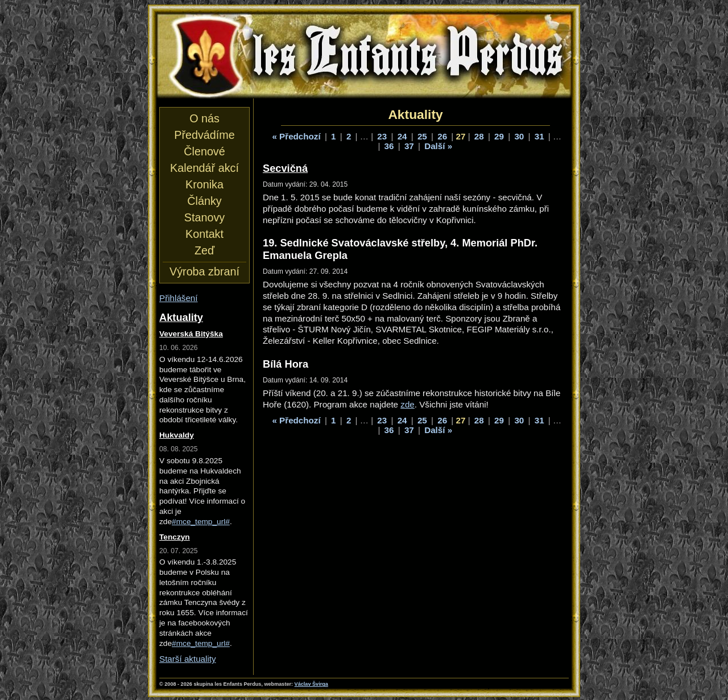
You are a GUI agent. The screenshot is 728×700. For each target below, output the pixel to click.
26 (442, 136)
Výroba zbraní (204, 271)
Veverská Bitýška (191, 334)
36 (389, 146)
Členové (204, 151)
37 (409, 146)
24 (402, 136)
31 (539, 136)
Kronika (204, 184)
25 (422, 136)
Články (204, 201)
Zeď (204, 250)
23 (382, 136)
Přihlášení (179, 298)
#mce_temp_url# (201, 522)
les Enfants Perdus (364, 56)
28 (479, 136)
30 (519, 136)
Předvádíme (204, 135)
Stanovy (204, 217)
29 (499, 136)
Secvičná (285, 168)
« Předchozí (296, 136)
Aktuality (181, 317)
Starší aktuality (188, 659)
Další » (438, 146)
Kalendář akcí (204, 168)
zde (408, 404)
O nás (204, 118)
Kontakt (204, 234)
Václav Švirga (311, 684)
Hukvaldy (177, 435)
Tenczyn (175, 537)
